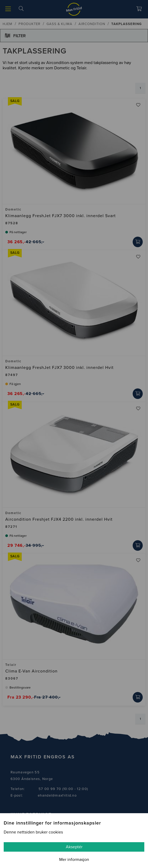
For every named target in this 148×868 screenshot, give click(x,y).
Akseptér (74, 847)
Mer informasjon (74, 860)
